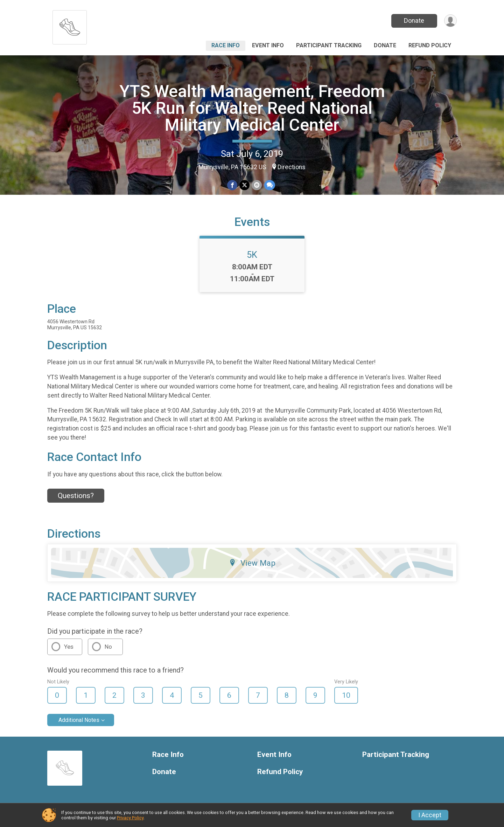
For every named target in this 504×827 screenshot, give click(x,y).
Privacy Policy (130, 818)
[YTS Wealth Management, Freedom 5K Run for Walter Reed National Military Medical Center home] (70, 25)
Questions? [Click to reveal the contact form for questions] (76, 496)
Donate (414, 20)
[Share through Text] (269, 185)
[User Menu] (450, 21)
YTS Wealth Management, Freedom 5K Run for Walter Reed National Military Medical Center (252, 108)
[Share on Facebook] (232, 185)
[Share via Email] (257, 185)
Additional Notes (79, 720)
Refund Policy (430, 45)
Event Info (268, 45)
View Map (252, 563)
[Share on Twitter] (244, 185)
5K (252, 255)
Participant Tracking (329, 45)
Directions (292, 167)
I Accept (430, 815)
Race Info (226, 45)
